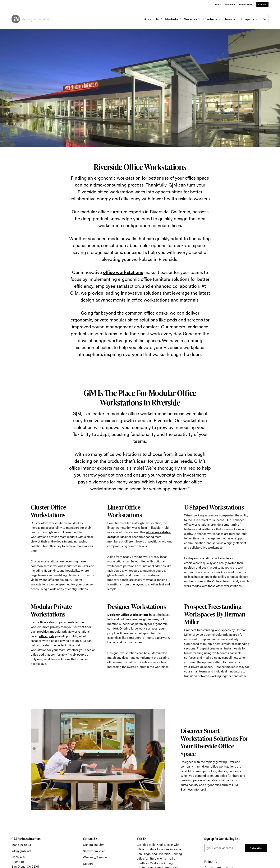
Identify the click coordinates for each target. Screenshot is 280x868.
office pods (47, 636)
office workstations (123, 272)
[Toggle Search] (265, 19)
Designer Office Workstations (128, 614)
